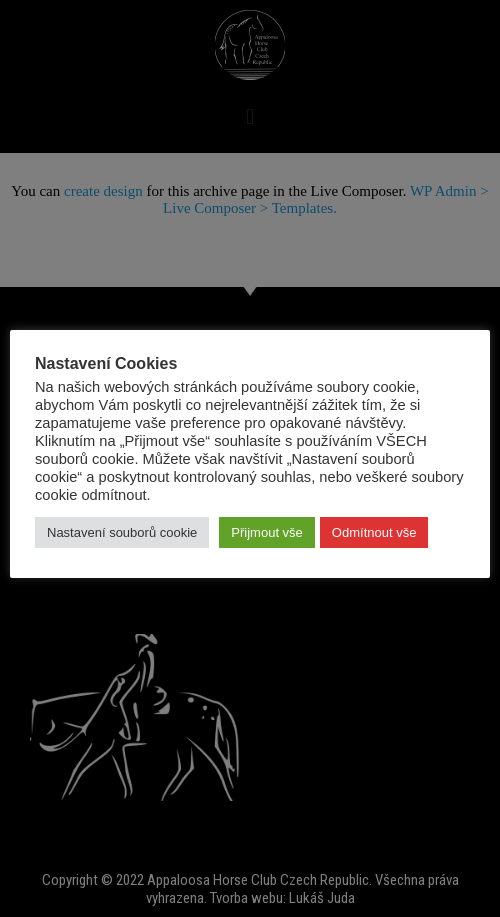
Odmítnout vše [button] (374, 532)
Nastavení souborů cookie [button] (122, 532)
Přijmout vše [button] (267, 532)
